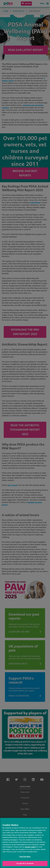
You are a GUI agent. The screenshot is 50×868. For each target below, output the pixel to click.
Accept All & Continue (25, 863)
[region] (25, 843)
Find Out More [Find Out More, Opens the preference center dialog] (25, 857)
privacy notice (30, 847)
